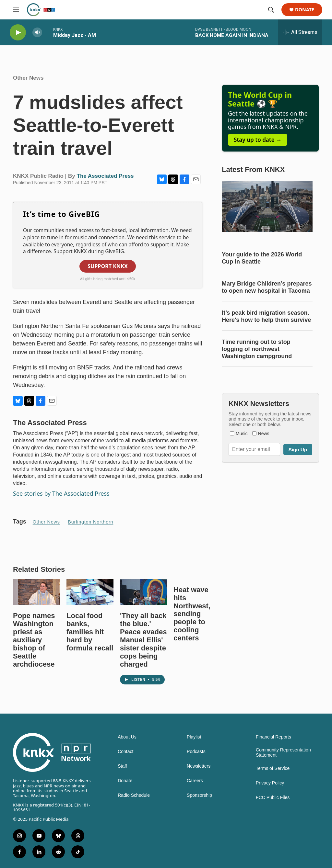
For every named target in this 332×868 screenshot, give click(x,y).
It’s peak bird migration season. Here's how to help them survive (266, 316)
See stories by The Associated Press (61, 493)
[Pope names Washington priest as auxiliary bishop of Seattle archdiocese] (36, 592)
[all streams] (300, 32)
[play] (18, 33)
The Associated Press (105, 176)
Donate (305, 10)
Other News (28, 78)
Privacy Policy (270, 783)
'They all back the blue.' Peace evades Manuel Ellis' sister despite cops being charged (143, 640)
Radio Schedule (134, 795)
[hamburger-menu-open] (16, 10)
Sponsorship (199, 795)
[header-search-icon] (271, 10)
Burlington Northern (90, 522)
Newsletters (199, 766)
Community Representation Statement (283, 753)
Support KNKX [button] (108, 266)
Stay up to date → (258, 140)
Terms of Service (273, 768)
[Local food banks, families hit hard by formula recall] (90, 592)
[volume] (37, 33)
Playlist (194, 737)
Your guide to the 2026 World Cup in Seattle (262, 258)
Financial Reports (273, 737)
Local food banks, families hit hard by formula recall (90, 632)
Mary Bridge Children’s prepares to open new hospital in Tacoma (267, 287)
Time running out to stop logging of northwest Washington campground (257, 349)
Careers (195, 781)
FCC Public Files (273, 798)
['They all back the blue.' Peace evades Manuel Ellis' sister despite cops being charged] (143, 592)
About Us (127, 737)
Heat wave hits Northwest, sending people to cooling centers (192, 614)
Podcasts (196, 752)
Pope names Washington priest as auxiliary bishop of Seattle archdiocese (34, 640)
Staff (122, 766)
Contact (125, 752)
